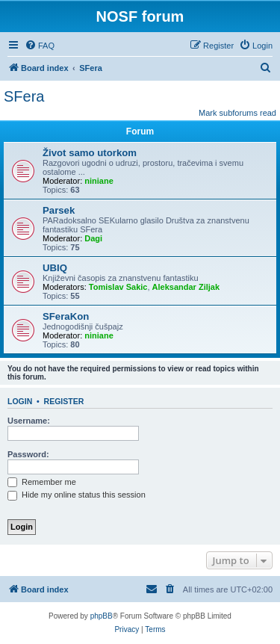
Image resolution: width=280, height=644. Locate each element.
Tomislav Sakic (118, 287)
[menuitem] (40, 46)
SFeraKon (66, 316)
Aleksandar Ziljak (186, 287)
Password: (28, 454)
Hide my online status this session (77, 495)
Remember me (42, 482)
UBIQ (55, 268)
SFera (24, 96)
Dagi (93, 238)
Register (64, 401)
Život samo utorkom (90, 153)
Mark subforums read (237, 113)
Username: (29, 421)
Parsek (59, 210)
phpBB (102, 616)
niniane (99, 181)
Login (20, 401)
